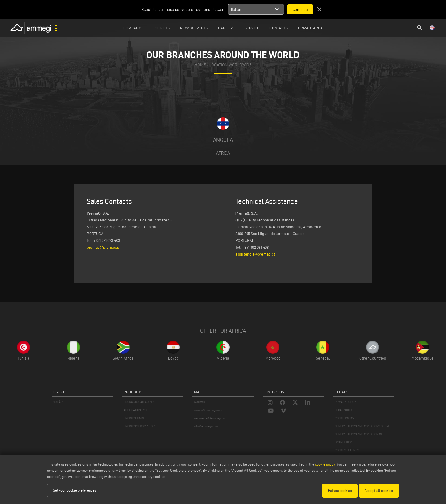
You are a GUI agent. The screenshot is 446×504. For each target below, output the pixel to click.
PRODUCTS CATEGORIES (139, 402)
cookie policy (325, 465)
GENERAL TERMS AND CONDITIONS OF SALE (363, 426)
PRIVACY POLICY (345, 402)
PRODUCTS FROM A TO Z (139, 426)
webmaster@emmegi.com (211, 418)
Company (132, 28)
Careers (226, 28)
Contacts (279, 28)
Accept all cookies (379, 491)
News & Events (194, 28)
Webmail (199, 402)
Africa (223, 153)
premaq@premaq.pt (104, 247)
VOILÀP (58, 402)
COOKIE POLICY (345, 418)
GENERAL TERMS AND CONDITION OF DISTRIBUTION (359, 438)
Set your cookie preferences (75, 491)
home (200, 65)
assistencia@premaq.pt (255, 254)
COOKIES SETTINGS (347, 450)
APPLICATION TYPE (136, 410)
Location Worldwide (231, 65)
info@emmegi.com (206, 426)
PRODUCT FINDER (135, 418)
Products (160, 28)
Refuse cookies (340, 491)
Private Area (310, 28)
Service (252, 28)
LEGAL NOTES (344, 410)
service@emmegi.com (208, 410)
